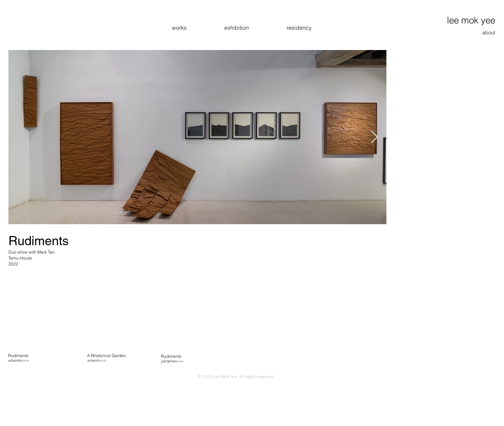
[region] (40, 358)
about (489, 33)
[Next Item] (374, 137)
